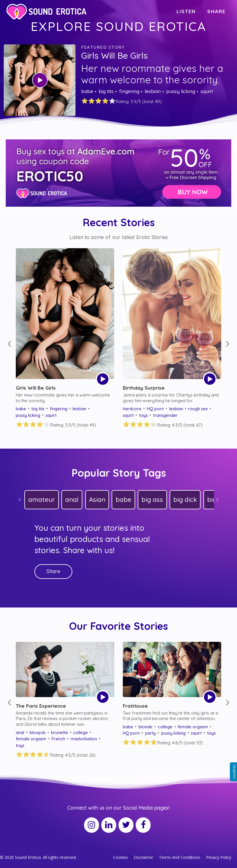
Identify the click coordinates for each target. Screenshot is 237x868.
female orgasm (31, 739)
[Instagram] (92, 825)
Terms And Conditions (180, 857)
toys (143, 415)
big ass (152, 499)
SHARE (216, 11)
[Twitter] (126, 825)
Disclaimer (143, 857)
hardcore (132, 409)
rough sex (198, 409)
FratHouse (135, 706)
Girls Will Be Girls (114, 56)
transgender (165, 415)
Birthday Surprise (144, 388)
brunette (60, 732)
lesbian (153, 91)
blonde (145, 727)
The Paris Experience (41, 706)
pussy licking (181, 91)
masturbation (84, 739)
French (58, 739)
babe (87, 91)
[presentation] (10, 343)
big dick (185, 499)
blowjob (38, 732)
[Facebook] (143, 825)
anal (72, 499)
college (80, 732)
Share (53, 571)
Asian (97, 499)
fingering (129, 91)
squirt (207, 91)
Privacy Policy (219, 857)
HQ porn (155, 409)
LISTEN (186, 11)
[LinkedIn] (109, 825)
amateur (41, 499)
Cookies (121, 857)
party (150, 733)
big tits (106, 91)
